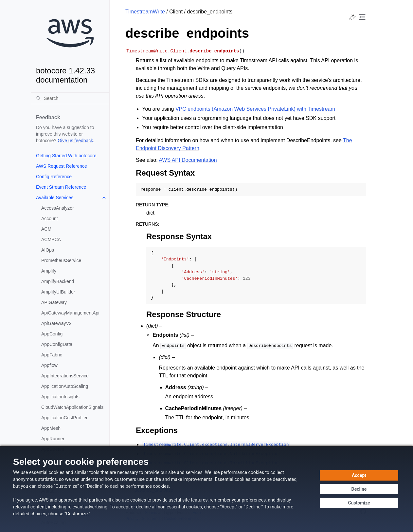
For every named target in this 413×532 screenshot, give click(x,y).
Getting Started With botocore (66, 156)
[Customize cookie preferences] (359, 503)
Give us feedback (75, 141)
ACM (46, 229)
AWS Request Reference (62, 166)
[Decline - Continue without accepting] (359, 489)
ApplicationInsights (60, 397)
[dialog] (207, 489)
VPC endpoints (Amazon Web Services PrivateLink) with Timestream (255, 109)
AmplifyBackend (58, 281)
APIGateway (54, 302)
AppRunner (53, 439)
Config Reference (54, 177)
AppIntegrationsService (65, 376)
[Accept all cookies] (359, 475)
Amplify (49, 271)
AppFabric (52, 355)
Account (50, 218)
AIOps (48, 250)
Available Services (55, 198)
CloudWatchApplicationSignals (72, 407)
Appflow (49, 365)
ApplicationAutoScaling (65, 386)
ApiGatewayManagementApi (70, 313)
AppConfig (52, 334)
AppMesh (51, 428)
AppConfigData (57, 344)
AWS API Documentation (188, 160)
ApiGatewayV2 (56, 323)
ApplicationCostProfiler (64, 418)
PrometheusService (61, 260)
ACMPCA (51, 239)
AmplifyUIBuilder (58, 292)
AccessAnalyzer (58, 208)
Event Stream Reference (61, 187)
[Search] (70, 98)
